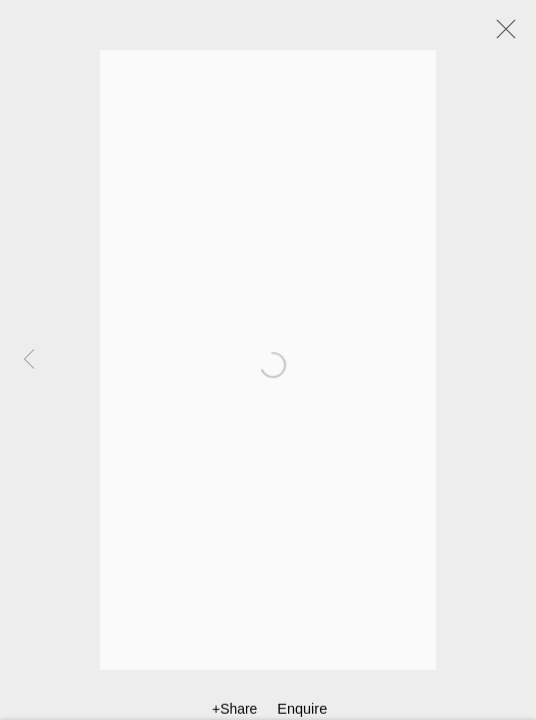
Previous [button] (29, 360)
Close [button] (501, 35)
